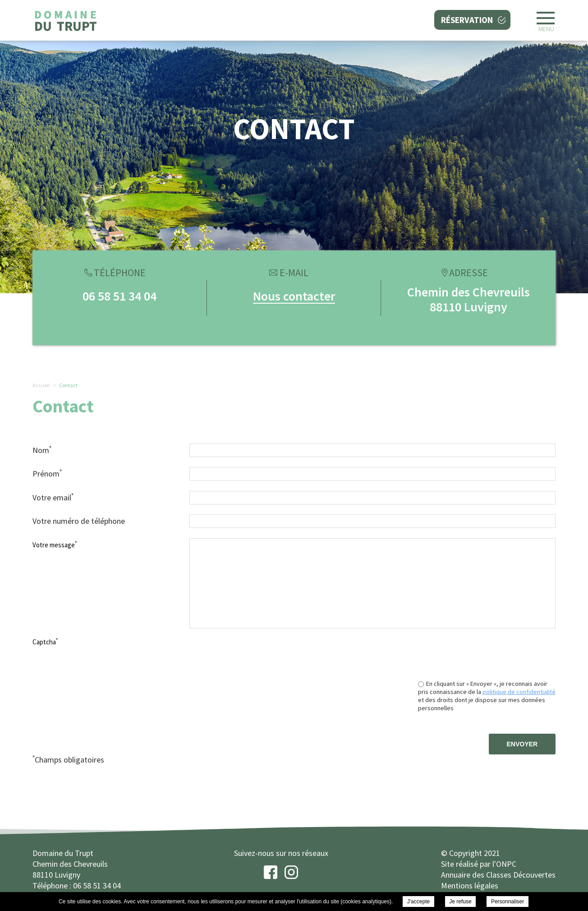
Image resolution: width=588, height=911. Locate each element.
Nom (42, 450)
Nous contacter (294, 296)
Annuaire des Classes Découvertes (498, 875)
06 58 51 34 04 (119, 296)
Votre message (55, 545)
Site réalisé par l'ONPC (479, 864)
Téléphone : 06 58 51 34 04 (77, 886)
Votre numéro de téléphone (79, 521)
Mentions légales (470, 886)
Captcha (45, 642)
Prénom (47, 473)
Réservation (467, 20)
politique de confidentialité (519, 692)
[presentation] (487, 653)
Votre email (53, 497)
